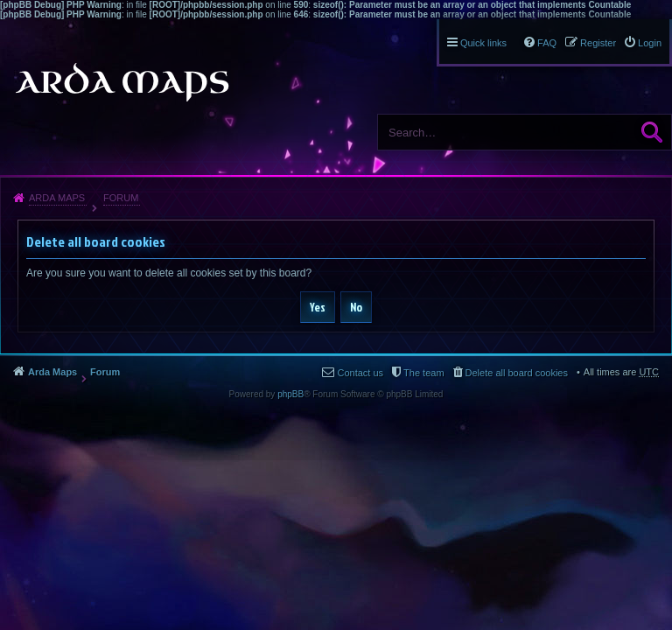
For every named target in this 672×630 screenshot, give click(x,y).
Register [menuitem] (598, 43)
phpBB (290, 394)
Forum (121, 198)
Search (652, 132)
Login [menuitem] (650, 43)
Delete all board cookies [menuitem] (517, 373)
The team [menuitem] (423, 373)
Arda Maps (57, 198)
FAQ (547, 43)
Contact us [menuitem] (360, 373)
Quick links (483, 43)
